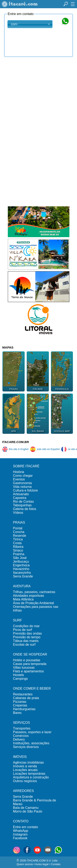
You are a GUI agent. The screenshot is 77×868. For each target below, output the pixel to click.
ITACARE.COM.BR (16, 442)
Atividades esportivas (28, 596)
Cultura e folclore (25, 490)
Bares (17, 713)
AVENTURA (22, 586)
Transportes (22, 728)
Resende (20, 536)
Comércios (21, 736)
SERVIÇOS (21, 723)
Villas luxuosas (24, 668)
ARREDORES (23, 791)
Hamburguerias (24, 709)
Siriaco (18, 550)
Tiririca (18, 539)
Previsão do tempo (27, 637)
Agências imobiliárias (28, 762)
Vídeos (18, 513)
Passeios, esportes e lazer (32, 732)
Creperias (20, 705)
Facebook (20, 838)
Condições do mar (26, 626)
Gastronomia (22, 483)
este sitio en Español (45, 449)
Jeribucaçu (21, 562)
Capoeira (20, 498)
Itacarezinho (22, 573)
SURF (17, 620)
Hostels (18, 675)
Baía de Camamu (26, 808)
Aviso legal (42, 864)
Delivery (19, 739)
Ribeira (18, 547)
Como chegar (23, 476)
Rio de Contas (23, 502)
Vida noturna (22, 487)
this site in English (15, 449)
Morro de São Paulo (28, 811)
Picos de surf (22, 630)
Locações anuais (25, 770)
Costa (17, 543)
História (18, 472)
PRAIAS (19, 522)
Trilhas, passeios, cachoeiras (34, 592)
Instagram (20, 834)
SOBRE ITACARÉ (26, 466)
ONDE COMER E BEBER (32, 689)
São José (20, 558)
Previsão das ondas (27, 633)
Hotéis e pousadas (27, 660)
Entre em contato (25, 827)
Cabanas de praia (26, 698)
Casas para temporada (30, 664)
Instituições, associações (31, 743)
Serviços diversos (26, 747)
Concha (19, 532)
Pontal (18, 528)
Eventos (19, 479)
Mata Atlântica (23, 599)
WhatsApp (21, 831)
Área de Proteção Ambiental (33, 603)
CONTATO (21, 821)
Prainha (19, 554)
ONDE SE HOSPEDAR (30, 654)
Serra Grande (23, 576)
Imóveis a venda (25, 766)
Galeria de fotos (25, 509)
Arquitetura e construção (31, 777)
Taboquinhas (22, 505)
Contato (56, 864)
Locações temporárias (29, 774)
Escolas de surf (24, 645)
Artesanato (21, 494)
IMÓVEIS (20, 757)
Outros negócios (25, 781)
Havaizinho (21, 569)
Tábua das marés (26, 641)
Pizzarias (20, 702)
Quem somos (25, 864)
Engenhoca (21, 565)
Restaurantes (23, 694)
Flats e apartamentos (28, 671)
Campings (20, 679)
